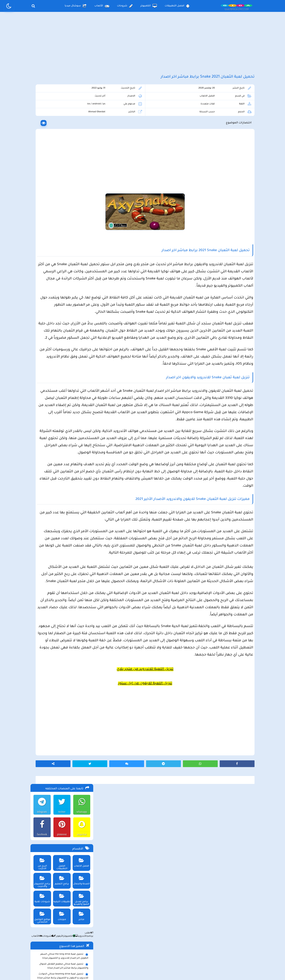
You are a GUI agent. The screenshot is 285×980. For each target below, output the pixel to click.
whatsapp (81, 111)
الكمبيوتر (149, 6)
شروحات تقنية (41, 196)
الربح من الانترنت (41, 161)
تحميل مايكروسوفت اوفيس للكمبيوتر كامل (62, 382)
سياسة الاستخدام (119, 947)
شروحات (125, 6)
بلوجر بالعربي (143, 969)
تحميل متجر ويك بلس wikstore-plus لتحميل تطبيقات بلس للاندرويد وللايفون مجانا (61, 285)
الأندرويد (79, 236)
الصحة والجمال (80, 178)
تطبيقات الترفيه (61, 196)
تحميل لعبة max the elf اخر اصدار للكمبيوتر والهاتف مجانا (62, 315)
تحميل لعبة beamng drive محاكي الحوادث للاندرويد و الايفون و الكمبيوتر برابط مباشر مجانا (62, 275)
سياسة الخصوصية (152, 947)
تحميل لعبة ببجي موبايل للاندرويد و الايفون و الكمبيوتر (62, 363)
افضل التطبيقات (177, 6)
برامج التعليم (61, 178)
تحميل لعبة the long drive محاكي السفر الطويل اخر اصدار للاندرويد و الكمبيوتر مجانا (64, 255)
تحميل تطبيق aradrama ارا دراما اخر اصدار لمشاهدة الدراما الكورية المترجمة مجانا (63, 295)
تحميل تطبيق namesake (73, 356)
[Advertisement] (142, 47)
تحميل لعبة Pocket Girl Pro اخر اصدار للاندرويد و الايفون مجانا (65, 305)
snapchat (81, 133)
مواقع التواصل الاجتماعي (41, 215)
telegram (40, 111)
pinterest (61, 133)
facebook (40, 133)
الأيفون (57, 236)
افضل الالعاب (218, 106)
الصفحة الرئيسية (184, 947)
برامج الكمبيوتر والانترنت (41, 180)
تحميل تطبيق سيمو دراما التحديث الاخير (65, 350)
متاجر (80, 214)
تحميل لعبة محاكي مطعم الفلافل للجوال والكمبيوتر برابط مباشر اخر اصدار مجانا (63, 265)
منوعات (61, 214)
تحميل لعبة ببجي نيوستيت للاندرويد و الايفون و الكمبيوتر (61, 373)
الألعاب (102, 6)
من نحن (91, 947)
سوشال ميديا (76, 6)
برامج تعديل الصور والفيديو (80, 197)
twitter (61, 111)
